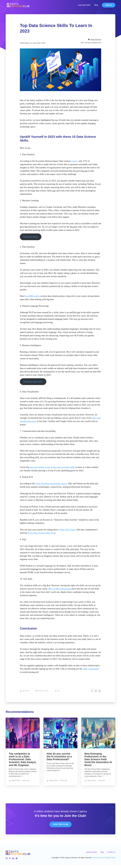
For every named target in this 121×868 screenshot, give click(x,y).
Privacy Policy (110, 861)
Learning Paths (84, 5)
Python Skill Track (67, 530)
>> (22, 779)
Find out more (31, 237)
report (75, 161)
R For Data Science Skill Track (42, 533)
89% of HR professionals (60, 589)
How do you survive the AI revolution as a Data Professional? (59, 757)
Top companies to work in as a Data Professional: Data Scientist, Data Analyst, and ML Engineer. (20, 761)
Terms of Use (98, 861)
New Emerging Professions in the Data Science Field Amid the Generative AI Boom (98, 759)
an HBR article (33, 296)
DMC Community (91, 669)
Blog (96, 5)
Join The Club (60, 827)
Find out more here (33, 382)
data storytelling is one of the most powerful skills (52, 467)
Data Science (96, 39)
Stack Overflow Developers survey (51, 484)
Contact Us (111, 855)
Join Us (109, 5)
